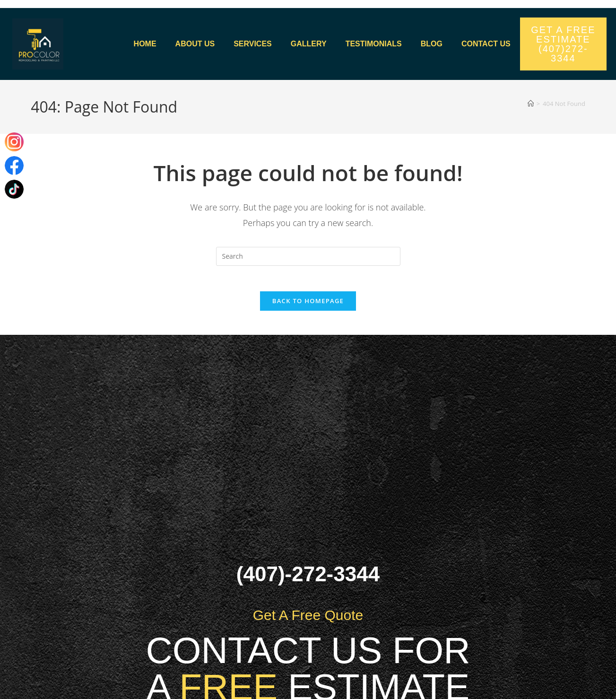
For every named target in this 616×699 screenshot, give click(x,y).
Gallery (309, 44)
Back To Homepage (308, 304)
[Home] (531, 104)
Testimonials (374, 44)
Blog (432, 44)
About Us (195, 44)
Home (145, 44)
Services (253, 44)
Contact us (486, 44)
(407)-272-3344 (308, 577)
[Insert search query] (308, 256)
